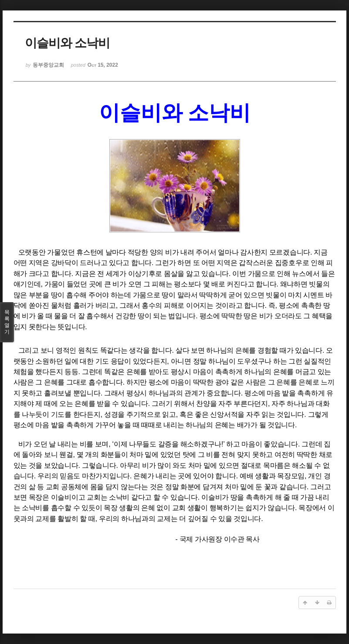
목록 (7, 322)
